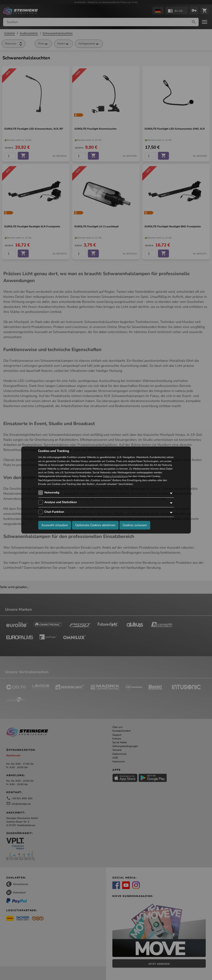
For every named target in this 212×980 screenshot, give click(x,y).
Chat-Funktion (54, 512)
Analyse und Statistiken (61, 502)
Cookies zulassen (135, 525)
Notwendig (52, 493)
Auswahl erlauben (55, 525)
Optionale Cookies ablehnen (95, 525)
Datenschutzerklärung (115, 476)
